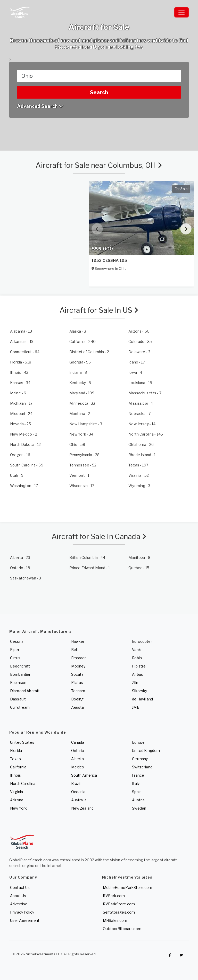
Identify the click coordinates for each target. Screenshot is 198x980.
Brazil (76, 783)
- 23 (20, 557)
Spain (137, 792)
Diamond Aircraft (25, 691)
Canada (78, 742)
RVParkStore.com (119, 904)
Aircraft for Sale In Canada (99, 536)
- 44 (87, 557)
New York (18, 808)
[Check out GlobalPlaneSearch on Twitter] (181, 955)
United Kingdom (146, 751)
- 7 (145, 393)
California (18, 767)
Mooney (78, 666)
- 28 (84, 455)
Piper (15, 650)
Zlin (135, 683)
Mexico (78, 767)
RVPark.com (114, 896)
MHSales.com (115, 920)
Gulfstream (20, 707)
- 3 (78, 331)
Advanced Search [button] (40, 106)
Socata (77, 674)
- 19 (22, 341)
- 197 (138, 465)
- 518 (21, 362)
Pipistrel (139, 666)
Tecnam (78, 691)
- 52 (83, 465)
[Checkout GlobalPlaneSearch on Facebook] (170, 955)
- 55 (80, 362)
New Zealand (82, 808)
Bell (75, 650)
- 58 (77, 444)
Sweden (139, 808)
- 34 (20, 383)
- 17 (137, 362)
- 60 (139, 331)
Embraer (79, 658)
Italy (136, 783)
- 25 (21, 424)
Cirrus (15, 658)
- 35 (140, 341)
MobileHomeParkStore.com (127, 887)
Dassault (18, 699)
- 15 (140, 383)
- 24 (21, 414)
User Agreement (25, 920)
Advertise (19, 904)
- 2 (89, 352)
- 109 (82, 393)
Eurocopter (142, 641)
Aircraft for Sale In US (99, 310)
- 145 (146, 434)
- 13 (21, 331)
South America (84, 775)
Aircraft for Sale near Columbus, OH (99, 165)
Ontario (78, 751)
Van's (137, 650)
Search (99, 92)
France (138, 775)
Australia (79, 800)
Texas (15, 759)
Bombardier (20, 674)
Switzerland (142, 767)
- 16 (20, 455)
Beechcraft (20, 666)
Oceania (78, 792)
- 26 (141, 444)
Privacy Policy (22, 912)
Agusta (78, 707)
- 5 (80, 383)
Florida (16, 751)
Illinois (15, 775)
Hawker (78, 641)
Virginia (16, 792)
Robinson (18, 683)
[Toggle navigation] (181, 12)
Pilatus (77, 683)
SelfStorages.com (119, 912)
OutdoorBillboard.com (122, 929)
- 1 (142, 455)
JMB (136, 707)
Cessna (17, 641)
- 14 (142, 424)
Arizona (17, 800)
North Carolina (23, 783)
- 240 (82, 341)
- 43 (19, 372)
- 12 (25, 444)
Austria (138, 800)
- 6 (18, 393)
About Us (18, 896)
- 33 (82, 403)
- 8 (78, 372)
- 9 (17, 475)
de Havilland (142, 699)
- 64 (25, 352)
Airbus (138, 674)
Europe (138, 742)
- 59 (27, 465)
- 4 (135, 372)
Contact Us (20, 887)
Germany (140, 759)
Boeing (77, 699)
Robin (137, 658)
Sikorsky (139, 691)
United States (22, 742)
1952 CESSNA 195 (109, 261)
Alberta (78, 759)
